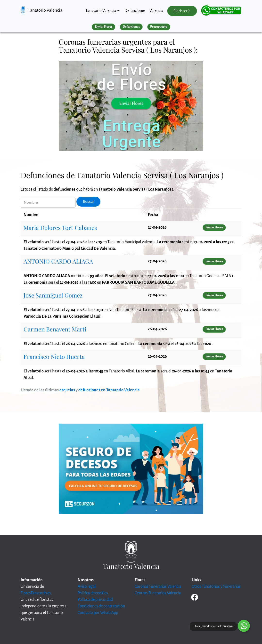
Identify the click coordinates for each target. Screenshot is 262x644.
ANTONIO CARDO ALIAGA (58, 261)
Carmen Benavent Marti (55, 329)
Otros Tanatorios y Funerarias (216, 587)
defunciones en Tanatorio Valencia (109, 390)
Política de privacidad (95, 600)
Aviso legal (87, 587)
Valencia (156, 11)
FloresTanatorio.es (36, 593)
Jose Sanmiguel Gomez (53, 295)
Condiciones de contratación (101, 606)
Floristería (182, 11)
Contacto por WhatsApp (98, 613)
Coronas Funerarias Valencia (158, 587)
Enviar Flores (104, 27)
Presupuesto (159, 27)
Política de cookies (93, 593)
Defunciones (135, 11)
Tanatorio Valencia (45, 10)
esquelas (67, 390)
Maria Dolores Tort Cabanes (60, 227)
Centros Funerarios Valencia (158, 593)
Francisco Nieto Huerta (54, 356)
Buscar (89, 201)
